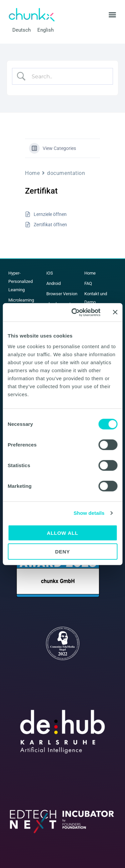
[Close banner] (115, 312)
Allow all (62, 533)
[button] (112, 15)
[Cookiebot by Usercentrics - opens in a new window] (74, 312)
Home (32, 173)
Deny (62, 552)
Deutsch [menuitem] (21, 30)
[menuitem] (21, 30)
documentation (66, 173)
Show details (89, 513)
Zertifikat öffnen (50, 225)
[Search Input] (68, 76)
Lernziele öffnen (50, 214)
